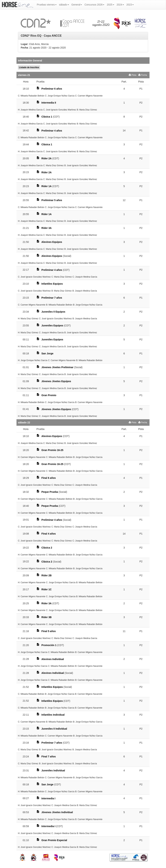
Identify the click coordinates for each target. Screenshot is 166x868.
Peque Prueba (50, 492)
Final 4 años (49, 534)
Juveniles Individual (53, 770)
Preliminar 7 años (52, 298)
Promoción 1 (49, 645)
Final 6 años (49, 478)
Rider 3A (46, 228)
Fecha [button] (143, 75)
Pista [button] (132, 75)
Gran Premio (49, 395)
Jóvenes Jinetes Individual (57, 812)
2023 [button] (130, 5)
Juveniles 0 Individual (54, 729)
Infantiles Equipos (52, 284)
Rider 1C (46, 589)
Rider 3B (46, 617)
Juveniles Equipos (52, 325)
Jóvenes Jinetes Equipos (56, 381)
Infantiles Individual (53, 715)
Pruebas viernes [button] (47, 5)
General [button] (77, 5)
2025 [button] (110, 5)
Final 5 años (49, 631)
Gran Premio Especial (54, 840)
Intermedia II (49, 103)
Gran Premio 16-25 (52, 450)
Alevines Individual (53, 659)
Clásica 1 (47, 117)
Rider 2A (46, 158)
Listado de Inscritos (29, 67)
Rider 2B (46, 575)
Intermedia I (48, 798)
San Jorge (47, 353)
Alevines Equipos (52, 242)
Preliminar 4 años (52, 131)
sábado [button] (64, 5)
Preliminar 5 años (52, 200)
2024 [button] (120, 5)
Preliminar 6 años (52, 89)
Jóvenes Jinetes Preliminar (57, 367)
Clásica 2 (47, 548)
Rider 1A (46, 186)
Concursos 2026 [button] (94, 5)
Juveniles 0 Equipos (53, 312)
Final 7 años (49, 756)
